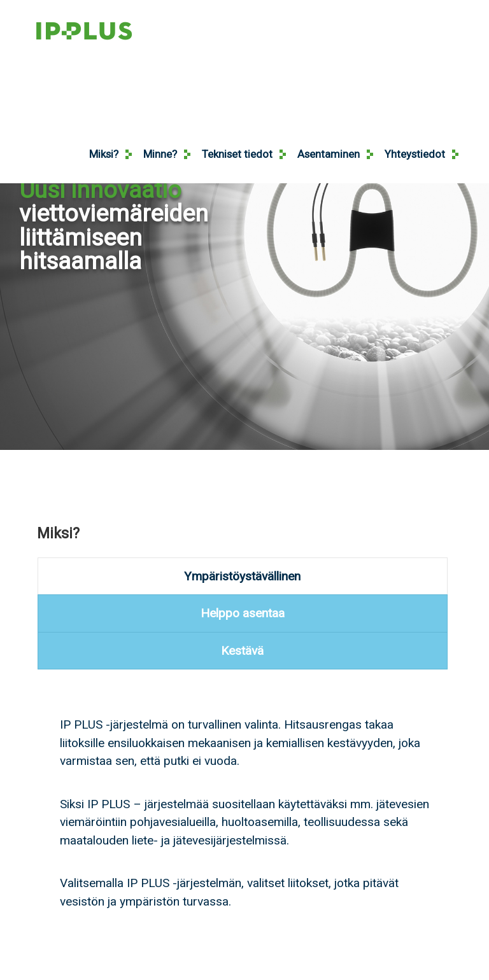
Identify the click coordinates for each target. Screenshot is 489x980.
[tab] (243, 576)
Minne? (160, 154)
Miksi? (104, 154)
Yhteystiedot (415, 154)
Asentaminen (329, 154)
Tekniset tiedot (237, 154)
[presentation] (243, 576)
